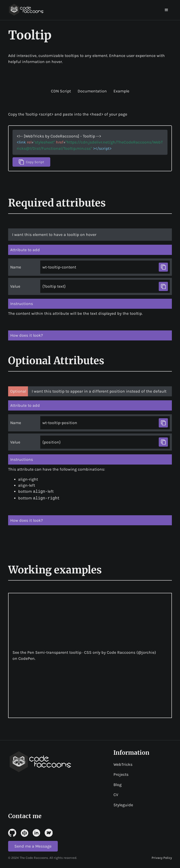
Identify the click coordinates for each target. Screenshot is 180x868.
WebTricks (123, 764)
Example (121, 91)
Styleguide (123, 804)
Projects (121, 774)
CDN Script (61, 91)
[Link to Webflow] (49, 832)
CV (116, 794)
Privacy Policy (162, 857)
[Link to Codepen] (24, 832)
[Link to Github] (12, 832)
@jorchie (146, 652)
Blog (118, 784)
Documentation (92, 91)
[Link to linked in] (36, 832)
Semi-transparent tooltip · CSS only (68, 652)
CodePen (26, 658)
